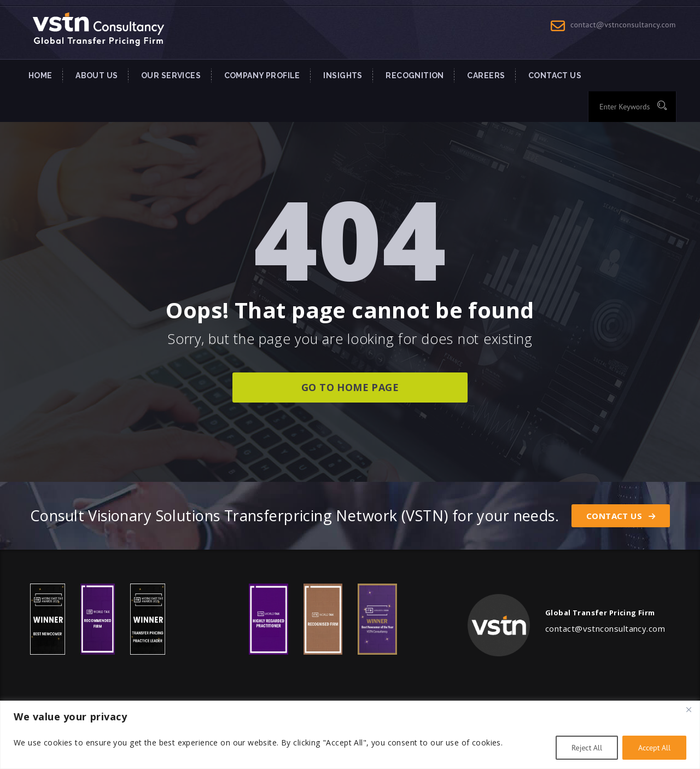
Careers (486, 75)
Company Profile (262, 75)
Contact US (555, 75)
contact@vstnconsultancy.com (623, 25)
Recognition (415, 75)
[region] (350, 735)
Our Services (171, 75)
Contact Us (621, 516)
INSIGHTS (343, 75)
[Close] (689, 710)
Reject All (587, 748)
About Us (97, 75)
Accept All (654, 748)
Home (40, 75)
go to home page (350, 387)
